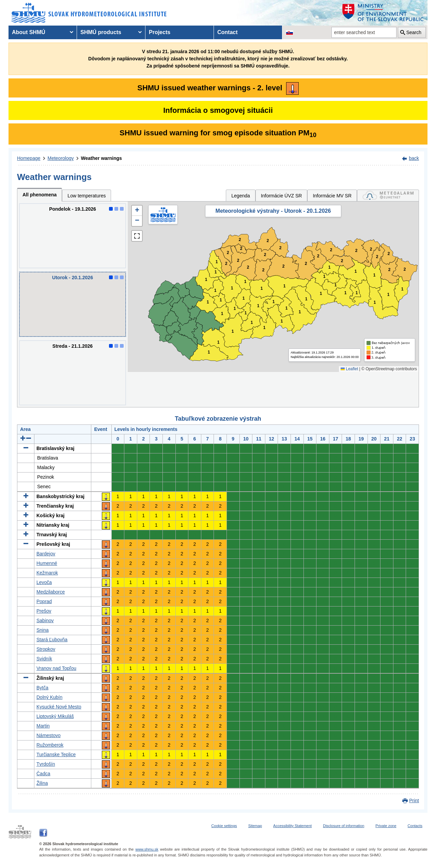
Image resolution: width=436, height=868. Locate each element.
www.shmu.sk (147, 849)
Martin (43, 726)
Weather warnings (102, 158)
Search (414, 32)
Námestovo (49, 735)
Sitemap (255, 826)
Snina (43, 630)
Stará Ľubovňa (52, 640)
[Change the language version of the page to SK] (290, 32)
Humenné (47, 563)
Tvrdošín (46, 764)
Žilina (42, 783)
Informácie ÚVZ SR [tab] (282, 196)
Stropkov (46, 649)
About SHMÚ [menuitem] (29, 32)
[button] (137, 211)
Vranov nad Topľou (56, 668)
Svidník (44, 659)
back (414, 158)
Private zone (386, 826)
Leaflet (349, 369)
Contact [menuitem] (228, 32)
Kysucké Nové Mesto (59, 707)
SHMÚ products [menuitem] (101, 32)
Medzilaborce (51, 592)
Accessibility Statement (292, 826)
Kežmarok (47, 573)
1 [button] (215, 291)
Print (414, 800)
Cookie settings (224, 826)
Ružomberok (50, 745)
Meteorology (61, 158)
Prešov (44, 611)
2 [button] (226, 264)
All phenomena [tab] (40, 195)
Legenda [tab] (241, 196)
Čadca (43, 774)
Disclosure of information (344, 826)
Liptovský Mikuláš (55, 716)
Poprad (44, 601)
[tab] (388, 196)
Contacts (415, 826)
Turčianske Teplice (56, 754)
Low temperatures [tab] (87, 196)
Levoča (44, 582)
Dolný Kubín (49, 697)
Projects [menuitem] (160, 32)
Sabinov (45, 620)
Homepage (29, 158)
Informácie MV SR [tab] (332, 196)
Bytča (42, 688)
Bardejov (46, 554)
